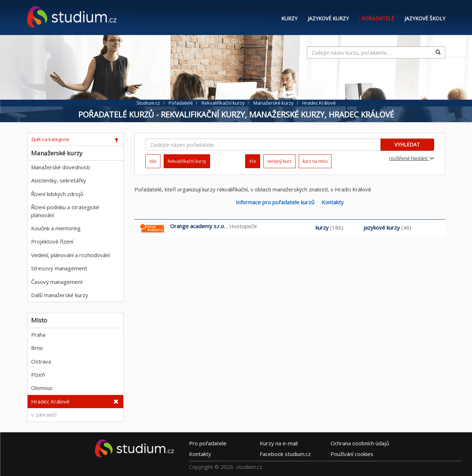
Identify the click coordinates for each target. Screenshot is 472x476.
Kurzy (289, 18)
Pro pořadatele (208, 443)
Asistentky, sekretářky (59, 180)
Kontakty (333, 202)
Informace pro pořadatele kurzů (275, 202)
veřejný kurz (279, 161)
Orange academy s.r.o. (198, 226)
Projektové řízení (52, 241)
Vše (153, 161)
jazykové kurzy (382, 227)
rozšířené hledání (412, 158)
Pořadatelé (378, 18)
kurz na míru (315, 161)
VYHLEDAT (407, 144)
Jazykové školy (425, 18)
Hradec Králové (50, 401)
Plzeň (38, 375)
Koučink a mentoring (56, 228)
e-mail (279, 443)
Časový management (57, 282)
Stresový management (59, 268)
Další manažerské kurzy (60, 295)
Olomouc (42, 388)
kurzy (322, 227)
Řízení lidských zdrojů (57, 194)
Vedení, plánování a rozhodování (70, 255)
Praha (38, 335)
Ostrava (41, 361)
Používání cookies (352, 454)
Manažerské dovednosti (61, 167)
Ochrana (360, 443)
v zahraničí (44, 415)
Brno (37, 348)
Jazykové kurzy (328, 18)
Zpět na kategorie (50, 139)
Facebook (285, 454)
